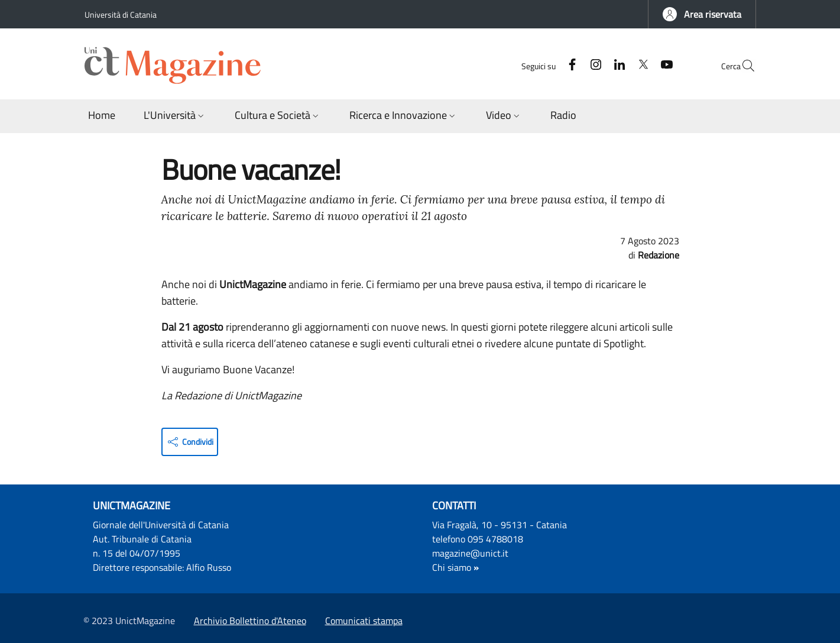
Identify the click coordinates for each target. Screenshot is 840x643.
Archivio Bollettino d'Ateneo (250, 621)
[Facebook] (545, 65)
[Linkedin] (592, 65)
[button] (702, 14)
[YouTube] (640, 65)
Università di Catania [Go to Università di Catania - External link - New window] (121, 14)
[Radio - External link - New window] (563, 116)
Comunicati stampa (364, 621)
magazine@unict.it (470, 553)
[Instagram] (569, 65)
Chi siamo (452, 567)
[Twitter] (616, 65)
